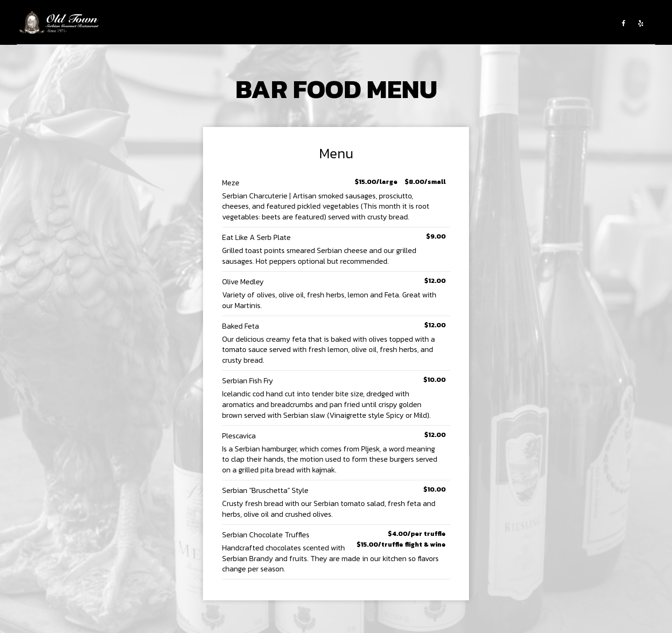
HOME (231, 23)
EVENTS (349, 23)
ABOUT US (260, 23)
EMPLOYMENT (431, 23)
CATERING (317, 23)
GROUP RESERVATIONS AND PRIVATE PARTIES (544, 23)
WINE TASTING (386, 23)
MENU (289, 23)
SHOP (464, 23)
